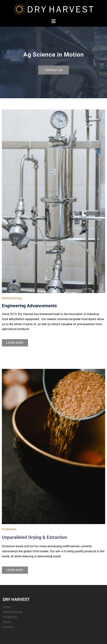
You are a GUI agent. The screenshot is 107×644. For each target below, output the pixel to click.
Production (10, 617)
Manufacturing (13, 612)
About (7, 622)
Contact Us (53, 70)
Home (7, 607)
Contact (8, 627)
